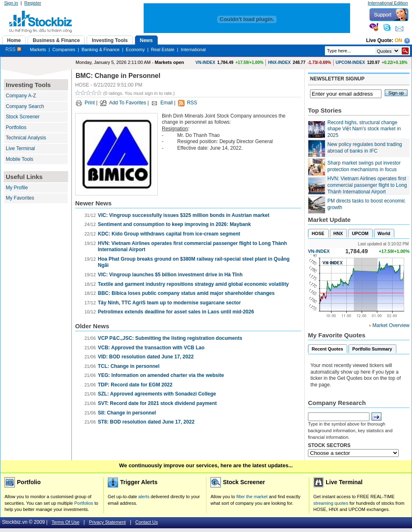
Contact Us (147, 522)
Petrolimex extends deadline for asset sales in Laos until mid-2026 (176, 312)
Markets (38, 49)
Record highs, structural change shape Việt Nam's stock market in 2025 (364, 129)
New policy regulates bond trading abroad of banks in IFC (365, 148)
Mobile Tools (19, 159)
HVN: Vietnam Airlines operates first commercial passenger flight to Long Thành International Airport (367, 185)
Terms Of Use (65, 522)
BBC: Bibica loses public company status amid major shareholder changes (186, 293)
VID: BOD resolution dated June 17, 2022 (146, 357)
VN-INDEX (206, 62)
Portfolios (16, 127)
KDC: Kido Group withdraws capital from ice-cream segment (169, 234)
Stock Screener (23, 117)
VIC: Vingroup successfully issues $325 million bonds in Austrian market (184, 215)
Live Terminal (20, 148)
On (398, 40)
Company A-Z (21, 96)
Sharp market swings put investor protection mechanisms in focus (364, 166)
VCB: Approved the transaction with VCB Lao (151, 348)
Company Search (25, 106)
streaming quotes (331, 503)
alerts (144, 497)
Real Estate (163, 49)
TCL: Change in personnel (129, 366)
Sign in (11, 3)
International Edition (388, 3)
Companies (64, 49)
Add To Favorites (128, 103)
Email (166, 103)
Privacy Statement (107, 522)
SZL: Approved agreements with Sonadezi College (157, 394)
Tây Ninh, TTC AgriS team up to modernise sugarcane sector (169, 303)
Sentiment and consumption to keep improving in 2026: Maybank (174, 224)
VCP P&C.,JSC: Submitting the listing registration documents (170, 338)
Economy (135, 49)
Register (33, 3)
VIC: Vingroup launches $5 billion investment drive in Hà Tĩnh (170, 275)
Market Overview (391, 325)
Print (90, 103)
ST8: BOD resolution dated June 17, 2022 (146, 422)
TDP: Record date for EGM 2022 (135, 385)
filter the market (252, 497)
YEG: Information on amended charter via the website (161, 375)
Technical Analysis (26, 138)
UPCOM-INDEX (350, 62)
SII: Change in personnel (127, 413)
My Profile (17, 188)
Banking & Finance (100, 49)
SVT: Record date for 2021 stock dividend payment (157, 403)
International (193, 49)
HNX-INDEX (279, 62)
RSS (13, 49)
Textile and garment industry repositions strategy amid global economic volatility (193, 284)
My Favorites (20, 198)
